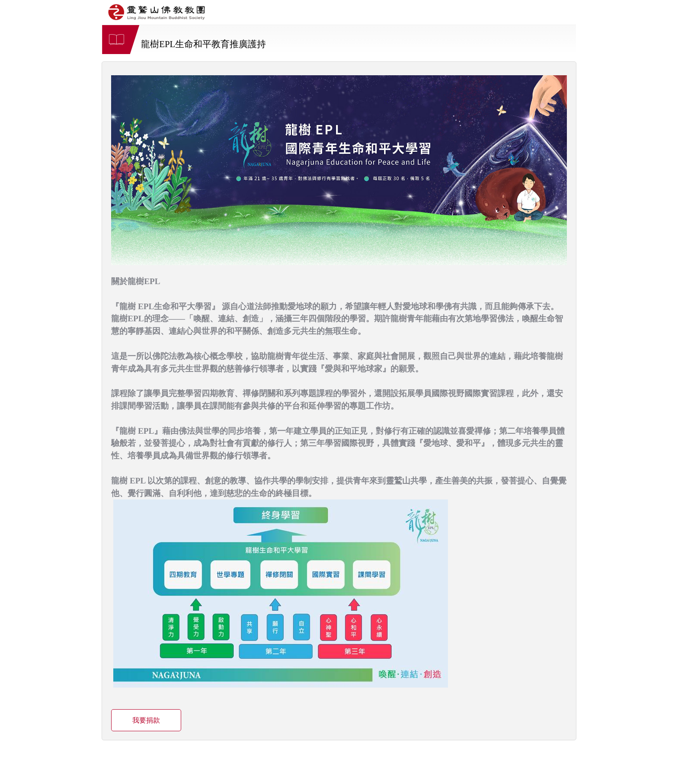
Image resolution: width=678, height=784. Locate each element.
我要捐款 (146, 720)
